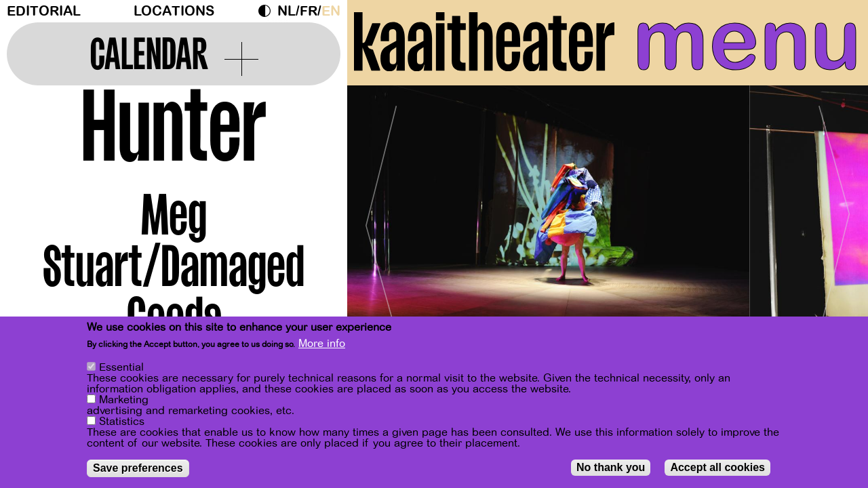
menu (747, 41)
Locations (174, 11)
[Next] (834, 220)
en (331, 11)
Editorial (44, 11)
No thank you (611, 467)
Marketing (124, 400)
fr (309, 11)
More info (322, 344)
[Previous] (381, 220)
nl (287, 11)
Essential (121, 367)
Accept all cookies (717, 467)
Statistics (122, 422)
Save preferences (138, 468)
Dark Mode (268, 11)
